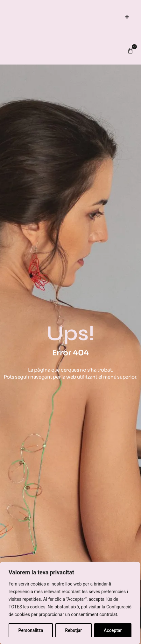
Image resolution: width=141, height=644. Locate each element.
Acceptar (113, 630)
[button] (127, 17)
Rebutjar (74, 630)
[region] (70, 603)
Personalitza (31, 630)
